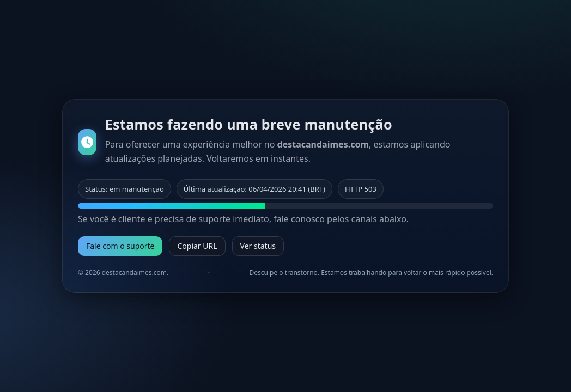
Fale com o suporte (120, 246)
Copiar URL (197, 246)
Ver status (258, 246)
